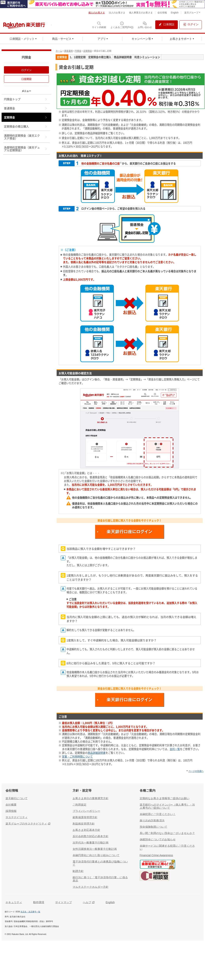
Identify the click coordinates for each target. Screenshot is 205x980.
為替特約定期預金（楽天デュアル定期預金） (26, 149)
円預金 (78, 51)
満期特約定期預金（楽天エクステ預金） (26, 137)
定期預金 (88, 51)
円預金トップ (26, 99)
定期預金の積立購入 (26, 126)
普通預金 (26, 108)
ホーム (59, 51)
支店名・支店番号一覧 (30, 912)
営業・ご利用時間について (77, 756)
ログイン (26, 70)
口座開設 (26, 79)
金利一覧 (175, 749)
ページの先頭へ (196, 771)
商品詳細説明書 (97, 753)
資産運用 (68, 51)
